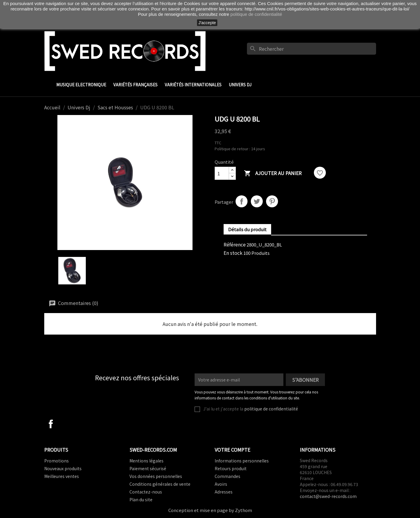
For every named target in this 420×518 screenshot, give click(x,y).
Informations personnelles (242, 461)
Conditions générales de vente (160, 484)
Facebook (51, 424)
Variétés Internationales (193, 85)
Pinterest (272, 201)
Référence (235, 244)
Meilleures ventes (62, 476)
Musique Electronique (81, 85)
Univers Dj (240, 85)
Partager (242, 201)
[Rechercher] (311, 49)
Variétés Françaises (135, 85)
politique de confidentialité (271, 409)
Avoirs (221, 484)
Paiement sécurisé (148, 468)
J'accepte (207, 23)
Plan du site (141, 499)
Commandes (227, 476)
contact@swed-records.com (328, 496)
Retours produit (231, 468)
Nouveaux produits (63, 468)
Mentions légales (146, 461)
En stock (233, 253)
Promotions (56, 461)
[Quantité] (222, 173)
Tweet (257, 201)
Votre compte (232, 450)
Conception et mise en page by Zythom (210, 510)
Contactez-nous (146, 492)
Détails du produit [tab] (247, 229)
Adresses (224, 492)
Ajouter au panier (273, 173)
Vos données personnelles (156, 476)
